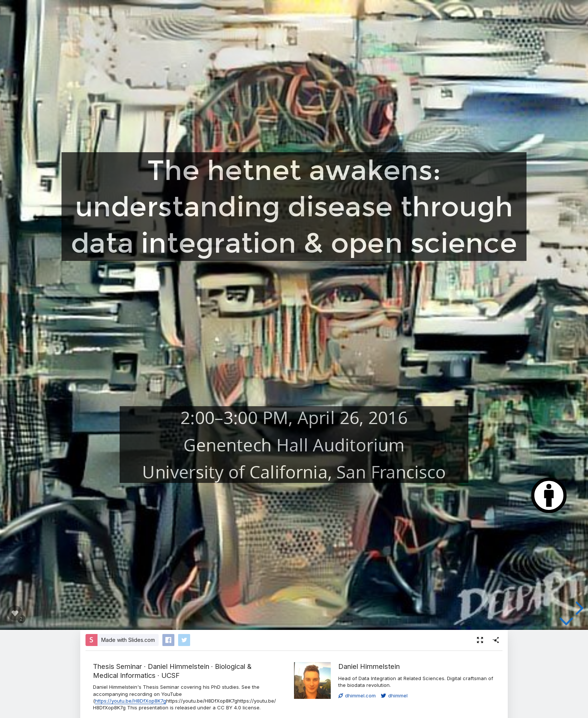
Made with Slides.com (128, 640)
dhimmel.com (357, 696)
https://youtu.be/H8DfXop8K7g (130, 701)
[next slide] (578, 608)
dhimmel (394, 696)
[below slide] (566, 623)
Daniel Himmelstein (369, 666)
